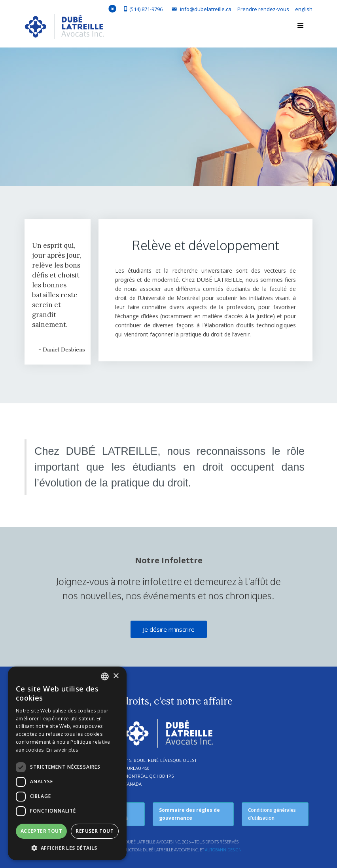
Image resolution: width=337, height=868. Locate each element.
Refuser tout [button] (95, 831)
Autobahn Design (223, 850)
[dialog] (67, 763)
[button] (301, 26)
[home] (64, 28)
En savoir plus (62, 750)
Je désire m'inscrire (169, 629)
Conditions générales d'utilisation (272, 814)
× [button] (116, 676)
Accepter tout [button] (41, 831)
